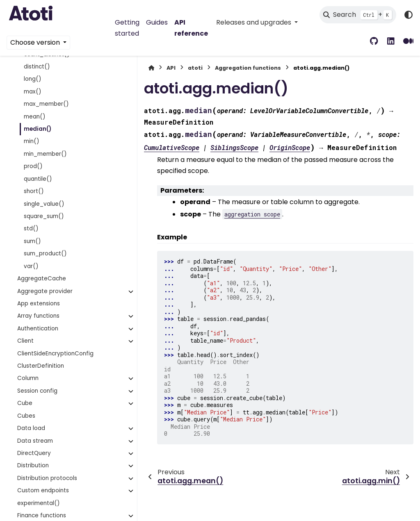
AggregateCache (42, 279)
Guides (157, 22)
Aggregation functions (248, 68)
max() (33, 92)
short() (34, 191)
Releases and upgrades (255, 22)
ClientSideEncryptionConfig (55, 354)
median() (38, 129)
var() (31, 266)
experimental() (39, 503)
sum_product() (45, 254)
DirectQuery (34, 453)
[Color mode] (409, 15)
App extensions (39, 304)
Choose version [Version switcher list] (36, 42)
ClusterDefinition (41, 366)
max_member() (46, 104)
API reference (191, 28)
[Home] (151, 68)
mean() (35, 117)
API (171, 68)
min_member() (45, 154)
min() (32, 141)
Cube (25, 403)
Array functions (38, 316)
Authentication (38, 329)
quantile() (38, 179)
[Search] (358, 15)
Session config (37, 391)
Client (25, 341)
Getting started (127, 28)
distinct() (37, 67)
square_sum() (44, 216)
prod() (33, 166)
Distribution (33, 465)
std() (31, 229)
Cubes (26, 416)
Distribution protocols (47, 478)
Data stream (35, 441)
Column (28, 378)
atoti (195, 68)
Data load (31, 428)
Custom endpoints (43, 490)
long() (33, 79)
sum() (32, 241)
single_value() (44, 204)
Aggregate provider (45, 291)
